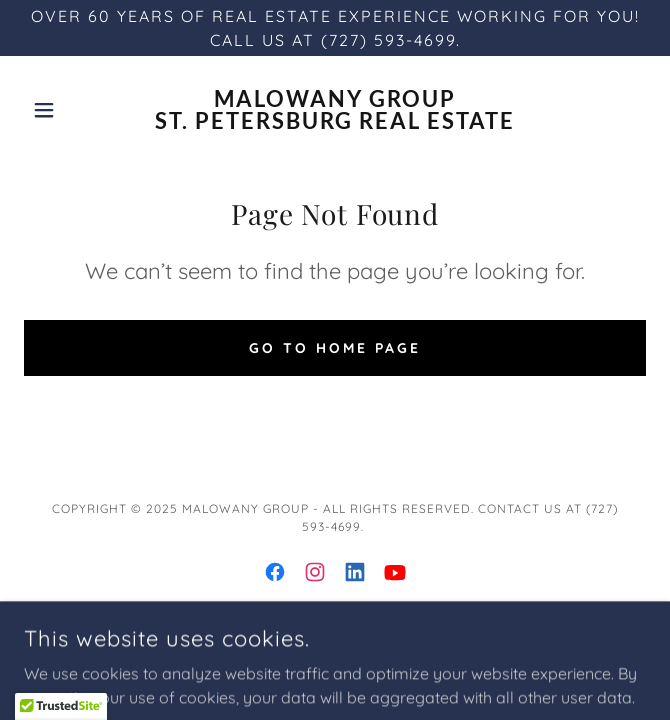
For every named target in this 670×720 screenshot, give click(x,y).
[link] (334, 110)
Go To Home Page (335, 348)
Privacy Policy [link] (335, 654)
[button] (70, 110)
